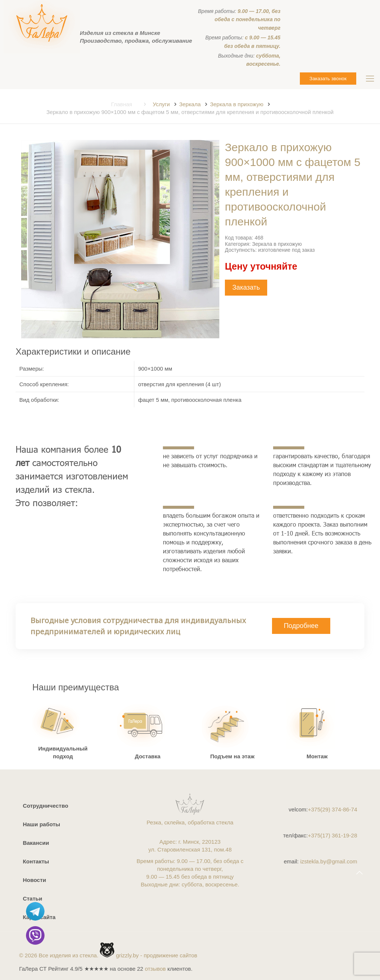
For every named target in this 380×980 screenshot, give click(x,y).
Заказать (246, 287)
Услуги (161, 104)
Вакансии (36, 843)
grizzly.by (127, 955)
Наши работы (41, 824)
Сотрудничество (45, 806)
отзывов (155, 969)
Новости (34, 880)
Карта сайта (39, 917)
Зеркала (190, 104)
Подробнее (301, 626)
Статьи (32, 898)
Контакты (36, 861)
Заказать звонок (328, 79)
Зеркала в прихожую (237, 104)
